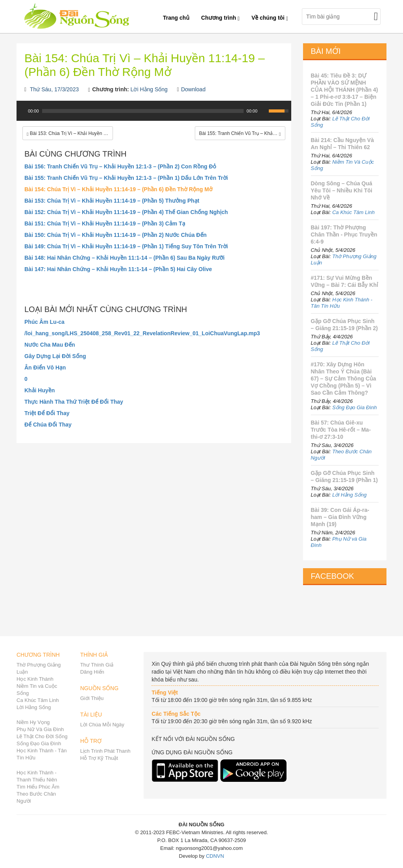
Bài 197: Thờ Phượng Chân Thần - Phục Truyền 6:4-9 (344, 235)
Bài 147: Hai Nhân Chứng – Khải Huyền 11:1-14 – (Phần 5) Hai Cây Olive (118, 269)
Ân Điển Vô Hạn (45, 368)
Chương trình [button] (220, 18)
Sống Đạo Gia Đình (354, 407)
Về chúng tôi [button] (270, 18)
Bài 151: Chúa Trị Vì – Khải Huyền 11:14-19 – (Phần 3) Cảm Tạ (105, 223)
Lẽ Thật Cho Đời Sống (42, 736)
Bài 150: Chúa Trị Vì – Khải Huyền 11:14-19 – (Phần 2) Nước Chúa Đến (116, 235)
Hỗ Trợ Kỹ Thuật (99, 758)
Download (193, 89)
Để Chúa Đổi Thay (48, 425)
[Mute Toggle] (264, 111)
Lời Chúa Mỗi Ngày (102, 725)
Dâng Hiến (92, 672)
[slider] (143, 111)
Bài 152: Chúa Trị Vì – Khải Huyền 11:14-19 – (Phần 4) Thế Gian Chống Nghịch (126, 212)
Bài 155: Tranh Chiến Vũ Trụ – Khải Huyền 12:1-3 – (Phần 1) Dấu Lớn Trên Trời (126, 178)
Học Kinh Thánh (35, 679)
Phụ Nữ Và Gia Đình (40, 729)
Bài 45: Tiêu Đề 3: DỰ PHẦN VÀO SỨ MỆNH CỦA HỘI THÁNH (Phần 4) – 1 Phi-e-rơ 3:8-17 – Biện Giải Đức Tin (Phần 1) (345, 90)
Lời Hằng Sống (149, 89)
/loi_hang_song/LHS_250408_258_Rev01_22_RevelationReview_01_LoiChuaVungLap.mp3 (142, 333)
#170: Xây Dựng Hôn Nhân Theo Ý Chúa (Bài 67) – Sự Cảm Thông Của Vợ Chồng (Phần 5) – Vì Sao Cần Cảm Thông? (344, 379)
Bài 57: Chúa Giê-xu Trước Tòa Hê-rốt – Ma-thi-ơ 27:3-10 (341, 430)
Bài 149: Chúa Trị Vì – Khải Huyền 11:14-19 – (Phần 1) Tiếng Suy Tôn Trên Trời (126, 246)
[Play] (22, 111)
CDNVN (215, 856)
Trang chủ (176, 18)
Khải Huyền (40, 390)
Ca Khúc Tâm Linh (353, 212)
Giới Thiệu (92, 698)
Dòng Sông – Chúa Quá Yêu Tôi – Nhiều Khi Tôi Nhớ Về (342, 190)
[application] (154, 115)
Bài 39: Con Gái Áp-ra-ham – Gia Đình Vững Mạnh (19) (340, 517)
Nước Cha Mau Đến (50, 345)
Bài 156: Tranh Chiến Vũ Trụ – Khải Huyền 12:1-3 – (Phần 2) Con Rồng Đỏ (120, 166)
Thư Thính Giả (97, 665)
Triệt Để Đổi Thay (47, 413)
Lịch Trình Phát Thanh (105, 751)
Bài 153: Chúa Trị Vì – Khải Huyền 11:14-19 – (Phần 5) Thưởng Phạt (112, 201)
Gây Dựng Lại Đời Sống (55, 356)
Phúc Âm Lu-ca (44, 322)
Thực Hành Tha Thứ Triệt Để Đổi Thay (74, 402)
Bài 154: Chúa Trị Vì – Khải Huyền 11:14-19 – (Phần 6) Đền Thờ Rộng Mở (118, 189)
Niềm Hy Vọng (33, 722)
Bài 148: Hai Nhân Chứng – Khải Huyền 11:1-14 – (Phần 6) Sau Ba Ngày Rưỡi (125, 258)
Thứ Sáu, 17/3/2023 (54, 89)
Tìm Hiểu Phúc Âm (38, 787)
